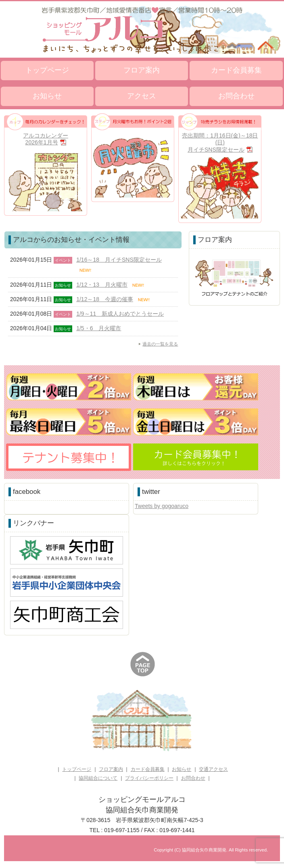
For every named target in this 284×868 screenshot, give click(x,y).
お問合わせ (236, 96)
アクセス (142, 96)
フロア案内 (142, 70)
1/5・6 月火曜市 (99, 328)
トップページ (47, 70)
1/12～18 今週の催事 (105, 299)
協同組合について (98, 778)
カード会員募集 (236, 70)
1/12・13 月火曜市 (102, 285)
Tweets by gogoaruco (162, 506)
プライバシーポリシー (149, 778)
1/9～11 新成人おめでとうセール (120, 314)
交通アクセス (213, 769)
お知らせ (47, 96)
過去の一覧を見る (160, 344)
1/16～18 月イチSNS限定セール (119, 260)
